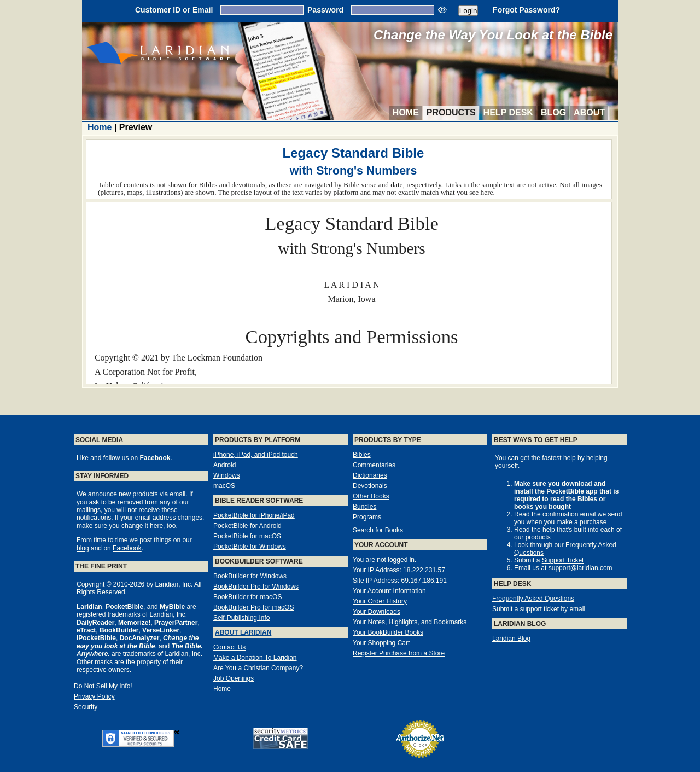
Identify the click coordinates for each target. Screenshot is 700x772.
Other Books (371, 496)
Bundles (364, 507)
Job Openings (234, 678)
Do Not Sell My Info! (103, 686)
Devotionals (370, 486)
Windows (227, 475)
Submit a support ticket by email (539, 609)
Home (406, 112)
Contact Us (229, 647)
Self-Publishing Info (241, 618)
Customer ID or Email (174, 10)
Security (86, 707)
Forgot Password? (526, 10)
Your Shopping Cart (381, 643)
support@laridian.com (581, 568)
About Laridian (243, 632)
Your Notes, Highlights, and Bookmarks (410, 622)
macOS (224, 486)
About (589, 112)
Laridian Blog (511, 639)
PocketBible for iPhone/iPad (254, 515)
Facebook (127, 548)
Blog (553, 112)
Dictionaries (370, 475)
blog (83, 548)
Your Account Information (389, 591)
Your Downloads (377, 612)
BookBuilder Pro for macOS (253, 607)
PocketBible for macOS (247, 536)
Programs (367, 517)
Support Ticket (563, 560)
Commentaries (374, 465)
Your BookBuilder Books (388, 632)
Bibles (362, 455)
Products (451, 112)
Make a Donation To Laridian (255, 658)
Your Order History (380, 601)
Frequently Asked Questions (533, 599)
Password (325, 10)
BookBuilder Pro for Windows (256, 587)
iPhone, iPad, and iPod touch (256, 455)
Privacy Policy (94, 696)
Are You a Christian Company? (258, 668)
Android (224, 465)
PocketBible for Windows (250, 547)
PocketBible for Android (247, 526)
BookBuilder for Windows (250, 576)
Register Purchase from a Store (399, 653)
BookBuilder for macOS (247, 597)
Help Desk (508, 112)
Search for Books (378, 530)
